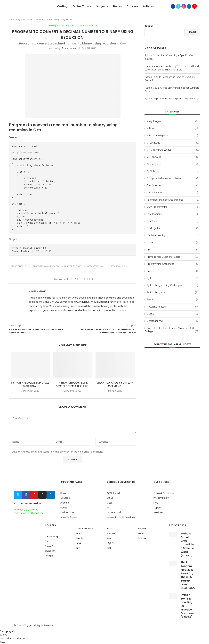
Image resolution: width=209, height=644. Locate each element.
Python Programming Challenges (173, 285)
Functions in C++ (19, 266)
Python (173, 278)
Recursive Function (88, 26)
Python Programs (173, 293)
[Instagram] (184, 6)
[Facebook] (173, 6)
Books (117, 6)
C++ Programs (54, 26)
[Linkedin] (189, 6)
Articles (148, 6)
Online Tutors (82, 6)
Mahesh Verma (69, 48)
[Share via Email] (92, 279)
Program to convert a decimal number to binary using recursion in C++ (69, 266)
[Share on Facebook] (85, 279)
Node (173, 243)
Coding (62, 6)
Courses (132, 6)
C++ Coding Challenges (173, 150)
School (173, 314)
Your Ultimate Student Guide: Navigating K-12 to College (172, 330)
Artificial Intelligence (173, 136)
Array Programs (173, 121)
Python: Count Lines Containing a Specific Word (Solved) (188, 545)
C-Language (173, 143)
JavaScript (173, 221)
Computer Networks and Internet (173, 179)
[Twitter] (178, 6)
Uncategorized (173, 321)
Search (149, 26)
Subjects (102, 6)
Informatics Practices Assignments (173, 200)
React (173, 300)
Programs (70, 26)
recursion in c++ (119, 266)
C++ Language (173, 157)
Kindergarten (173, 228)
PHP (173, 250)
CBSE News (173, 171)
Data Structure (173, 193)
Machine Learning (173, 236)
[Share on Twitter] (87, 279)
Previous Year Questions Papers (173, 257)
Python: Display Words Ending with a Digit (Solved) (171, 99)
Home (12, 20)
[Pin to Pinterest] (90, 279)
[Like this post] (80, 279)
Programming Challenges (173, 264)
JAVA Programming (173, 207)
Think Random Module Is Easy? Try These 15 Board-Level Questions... (188, 575)
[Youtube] (194, 6)
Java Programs (173, 214)
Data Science (173, 186)
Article (173, 129)
